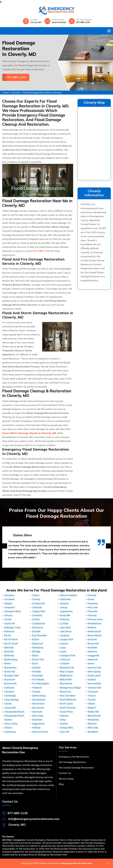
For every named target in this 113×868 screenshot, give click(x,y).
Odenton (64, 716)
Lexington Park (68, 656)
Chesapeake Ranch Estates (14, 718)
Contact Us (65, 773)
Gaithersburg (39, 696)
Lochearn (65, 664)
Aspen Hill (10, 624)
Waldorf (92, 708)
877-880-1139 (83, 22)
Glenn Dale (38, 716)
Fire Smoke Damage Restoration (76, 768)
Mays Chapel (67, 672)
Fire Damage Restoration (72, 762)
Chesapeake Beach (14, 712)
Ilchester (64, 603)
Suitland (92, 680)
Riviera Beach (95, 635)
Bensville (9, 652)
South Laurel (94, 676)
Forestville (37, 676)
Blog (61, 784)
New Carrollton (68, 696)
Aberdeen (9, 595)
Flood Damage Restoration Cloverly (42, 92)
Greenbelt (37, 720)
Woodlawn (93, 732)
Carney (8, 704)
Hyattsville (65, 599)
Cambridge (10, 696)
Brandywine (10, 668)
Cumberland (38, 624)
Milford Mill (66, 680)
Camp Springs (12, 700)
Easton (36, 639)
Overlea (64, 724)
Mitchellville (66, 684)
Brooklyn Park (11, 676)
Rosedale (92, 648)
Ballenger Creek (12, 628)
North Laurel (66, 704)
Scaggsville (94, 656)
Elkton (35, 656)
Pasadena (93, 603)
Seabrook (92, 660)
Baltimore (9, 631)
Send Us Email (59, 22)
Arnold (8, 619)
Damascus (38, 628)
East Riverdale (40, 635)
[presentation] (5, 546)
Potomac (92, 615)
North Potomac (68, 708)
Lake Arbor (65, 628)
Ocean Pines (66, 712)
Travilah (92, 700)
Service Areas (66, 779)
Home (6, 92)
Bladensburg (11, 660)
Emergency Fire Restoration (74, 757)
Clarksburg (10, 732)
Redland (92, 628)
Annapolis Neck (12, 611)
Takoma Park (94, 688)
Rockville (92, 639)
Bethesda (9, 656)
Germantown (39, 700)
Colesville (37, 607)
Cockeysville (39, 603)
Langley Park (66, 639)
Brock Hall (10, 672)
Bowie (8, 664)
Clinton (36, 595)
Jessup (64, 607)
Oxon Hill (64, 732)
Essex (35, 664)
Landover (65, 635)
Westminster (94, 716)
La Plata (64, 624)
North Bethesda (68, 700)
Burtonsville (10, 684)
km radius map (94, 143)
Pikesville (92, 611)
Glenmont (37, 712)
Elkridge (36, 652)
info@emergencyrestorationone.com (34, 819)
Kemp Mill (65, 615)
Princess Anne (95, 619)
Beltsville (9, 648)
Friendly (36, 692)
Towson (92, 696)
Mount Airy (65, 692)
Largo (63, 648)
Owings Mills (66, 728)
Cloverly (16, 92)
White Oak (93, 728)
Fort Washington (41, 684)
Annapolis (9, 607)
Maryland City (67, 668)
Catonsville (10, 708)
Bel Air (8, 635)
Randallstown (95, 624)
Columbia (37, 615)
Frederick (37, 688)
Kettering (64, 619)
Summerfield (94, 684)
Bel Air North (11, 639)
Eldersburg (38, 648)
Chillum (8, 728)
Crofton (36, 619)
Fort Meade (38, 680)
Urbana (91, 704)
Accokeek (9, 599)
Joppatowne (66, 611)
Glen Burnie (38, 708)
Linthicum (65, 660)
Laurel (63, 652)
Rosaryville (93, 644)
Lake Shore (66, 631)
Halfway (36, 728)
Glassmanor (38, 704)
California (9, 688)
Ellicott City (38, 660)
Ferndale (37, 672)
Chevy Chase (11, 724)
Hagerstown (38, 724)
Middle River (66, 676)
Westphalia (93, 720)
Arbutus (8, 615)
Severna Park (94, 668)
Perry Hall (93, 607)
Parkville (92, 595)
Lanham (64, 644)
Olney (63, 720)
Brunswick (10, 680)
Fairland (36, 668)
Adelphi (8, 603)
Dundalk (36, 631)
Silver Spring (94, 672)
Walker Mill (93, 712)
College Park (39, 611)
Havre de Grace (40, 732)
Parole (91, 599)
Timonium (93, 692)
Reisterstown (94, 631)
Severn (91, 664)
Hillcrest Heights (68, 595)
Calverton (9, 692)
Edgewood (38, 644)
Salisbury (92, 652)
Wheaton (92, 724)
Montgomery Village (70, 688)
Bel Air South (11, 644)
